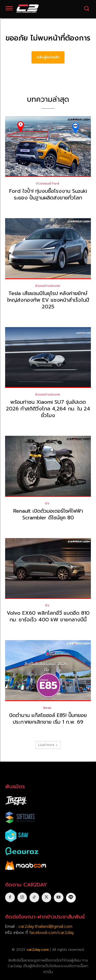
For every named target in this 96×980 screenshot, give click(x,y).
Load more (48, 745)
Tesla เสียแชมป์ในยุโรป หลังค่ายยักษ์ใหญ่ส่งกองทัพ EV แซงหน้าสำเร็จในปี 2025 (48, 300)
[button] (86, 8)
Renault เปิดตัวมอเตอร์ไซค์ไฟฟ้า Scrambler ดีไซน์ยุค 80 (48, 514)
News (47, 708)
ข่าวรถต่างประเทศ (47, 286)
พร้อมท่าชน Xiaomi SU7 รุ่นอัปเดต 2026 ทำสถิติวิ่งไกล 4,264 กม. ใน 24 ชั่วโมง (48, 409)
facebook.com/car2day (52, 933)
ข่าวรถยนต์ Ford (47, 184)
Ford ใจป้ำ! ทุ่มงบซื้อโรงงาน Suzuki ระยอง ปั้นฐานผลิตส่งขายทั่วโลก (48, 194)
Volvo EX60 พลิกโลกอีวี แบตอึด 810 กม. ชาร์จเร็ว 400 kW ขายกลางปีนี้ (48, 616)
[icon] (71, 897)
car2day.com (38, 950)
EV (47, 503)
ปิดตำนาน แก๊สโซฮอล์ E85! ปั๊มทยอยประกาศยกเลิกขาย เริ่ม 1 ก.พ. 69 (48, 719)
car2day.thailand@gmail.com (45, 926)
